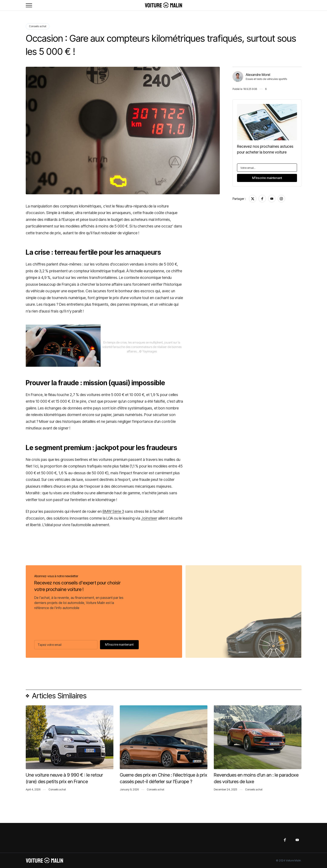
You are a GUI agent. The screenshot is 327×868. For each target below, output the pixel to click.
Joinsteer (149, 518)
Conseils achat (38, 26)
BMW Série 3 (113, 511)
